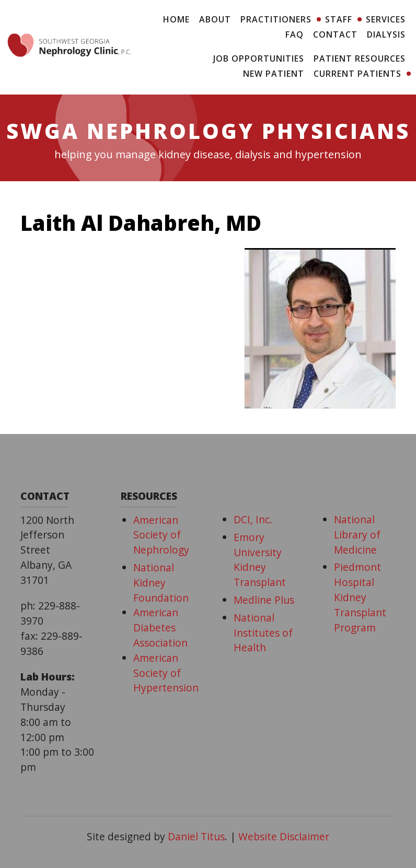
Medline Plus (264, 600)
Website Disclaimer (284, 836)
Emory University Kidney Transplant (260, 560)
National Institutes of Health (263, 633)
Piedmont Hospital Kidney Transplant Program (360, 597)
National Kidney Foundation (161, 583)
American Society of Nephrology (161, 535)
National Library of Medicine (357, 535)
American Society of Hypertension (166, 673)
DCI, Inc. (253, 519)
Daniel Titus (196, 836)
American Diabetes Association (160, 627)
